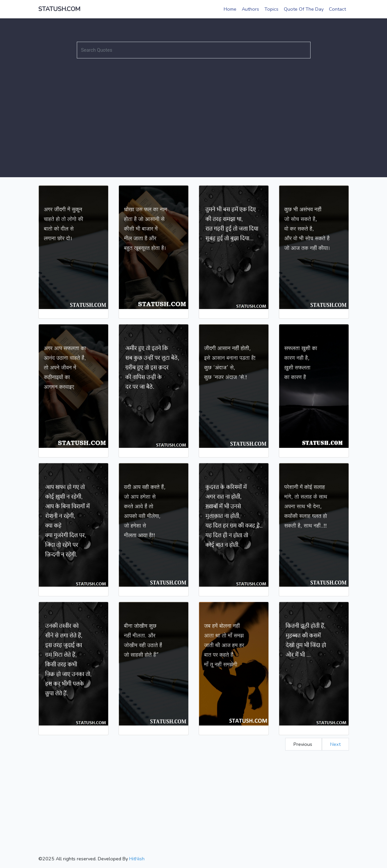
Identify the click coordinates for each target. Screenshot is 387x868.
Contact (337, 9)
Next (335, 744)
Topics (271, 9)
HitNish (137, 859)
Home (230, 9)
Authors (250, 9)
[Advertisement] (193, 110)
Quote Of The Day (304, 9)
